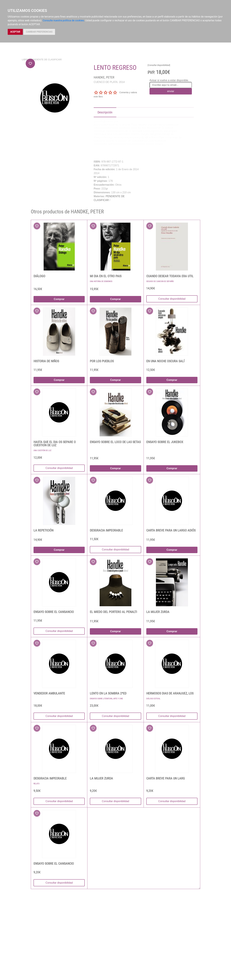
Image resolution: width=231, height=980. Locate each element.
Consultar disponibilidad (172, 299)
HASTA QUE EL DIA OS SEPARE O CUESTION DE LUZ (55, 444)
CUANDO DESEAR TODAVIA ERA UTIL (170, 276)
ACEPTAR (15, 32)
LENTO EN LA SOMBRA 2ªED (108, 693)
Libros (26, 60)
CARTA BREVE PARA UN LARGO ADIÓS (171, 530)
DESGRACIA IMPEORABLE (106, 530)
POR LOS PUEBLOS (102, 361)
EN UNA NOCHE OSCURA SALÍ (165, 361)
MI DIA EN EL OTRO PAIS (106, 276)
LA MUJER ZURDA (158, 612)
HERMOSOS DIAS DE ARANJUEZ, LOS (170, 693)
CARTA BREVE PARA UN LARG (166, 778)
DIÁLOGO (39, 276)
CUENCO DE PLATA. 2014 (109, 82)
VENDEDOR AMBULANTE (49, 693)
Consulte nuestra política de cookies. (64, 20)
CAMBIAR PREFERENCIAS (39, 32)
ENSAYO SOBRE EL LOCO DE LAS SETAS (115, 442)
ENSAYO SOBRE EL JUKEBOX (165, 442)
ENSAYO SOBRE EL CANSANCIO (54, 612)
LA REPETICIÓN (43, 530)
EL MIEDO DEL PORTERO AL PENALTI (113, 612)
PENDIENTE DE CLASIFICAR (46, 60)
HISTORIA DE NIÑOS (46, 361)
